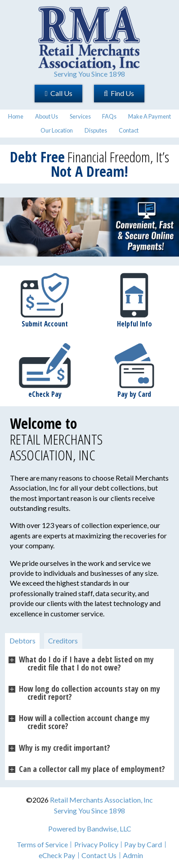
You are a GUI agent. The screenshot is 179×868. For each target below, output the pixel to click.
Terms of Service (42, 845)
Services (80, 116)
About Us (47, 116)
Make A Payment (150, 116)
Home (16, 116)
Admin (133, 855)
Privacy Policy (96, 845)
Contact (129, 130)
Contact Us (99, 855)
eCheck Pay (57, 855)
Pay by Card (143, 845)
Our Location (57, 130)
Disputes (96, 130)
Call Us (59, 93)
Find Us (119, 93)
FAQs (109, 116)
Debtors (22, 641)
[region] (89, 227)
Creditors (63, 641)
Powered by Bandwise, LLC (90, 829)
